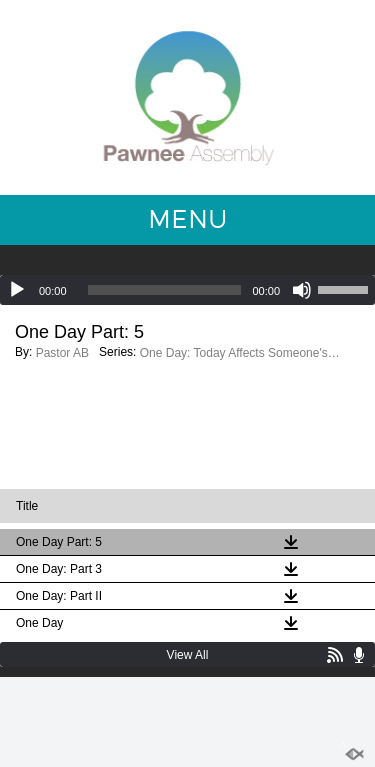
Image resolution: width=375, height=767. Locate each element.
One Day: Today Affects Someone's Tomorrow (240, 353)
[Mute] (302, 290)
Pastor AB (62, 353)
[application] (187, 290)
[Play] (17, 290)
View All (188, 655)
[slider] (165, 290)
